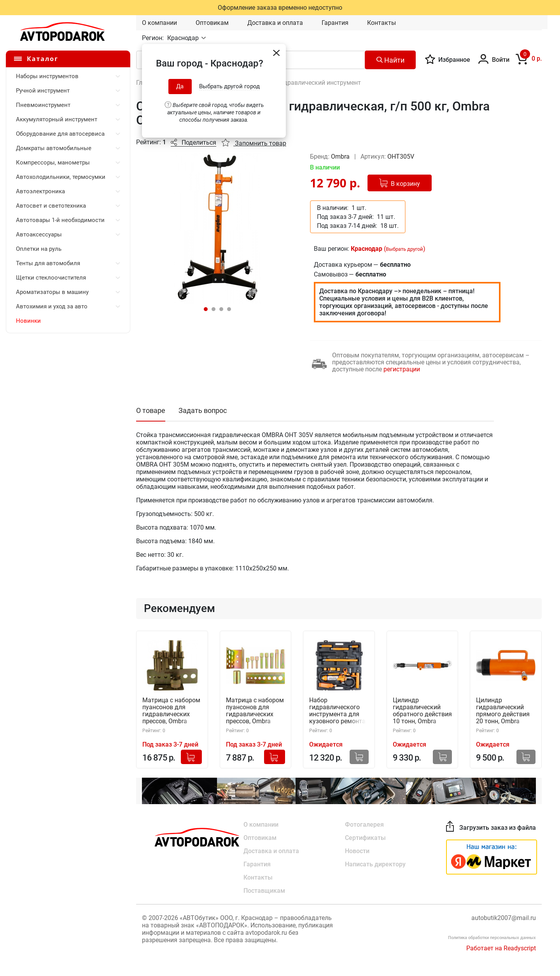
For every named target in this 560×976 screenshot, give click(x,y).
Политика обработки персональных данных (492, 938)
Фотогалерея (364, 825)
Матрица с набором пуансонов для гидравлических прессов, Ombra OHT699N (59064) (255, 711)
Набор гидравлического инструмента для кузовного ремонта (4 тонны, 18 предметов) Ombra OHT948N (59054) (337, 711)
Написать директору (375, 864)
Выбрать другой (404, 249)
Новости (357, 851)
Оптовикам (212, 23)
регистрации (402, 369)
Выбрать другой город (229, 86)
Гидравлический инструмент (319, 83)
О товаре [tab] (151, 410)
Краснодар (184, 38)
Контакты (381, 23)
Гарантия (335, 23)
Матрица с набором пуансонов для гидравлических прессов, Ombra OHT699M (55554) (171, 711)
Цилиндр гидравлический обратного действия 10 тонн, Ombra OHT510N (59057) (422, 711)
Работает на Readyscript (501, 948)
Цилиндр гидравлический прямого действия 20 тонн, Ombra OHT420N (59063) (503, 711)
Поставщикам (264, 891)
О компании (159, 23)
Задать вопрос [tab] (203, 410)
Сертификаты (365, 838)
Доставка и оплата (275, 23)
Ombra (341, 157)
